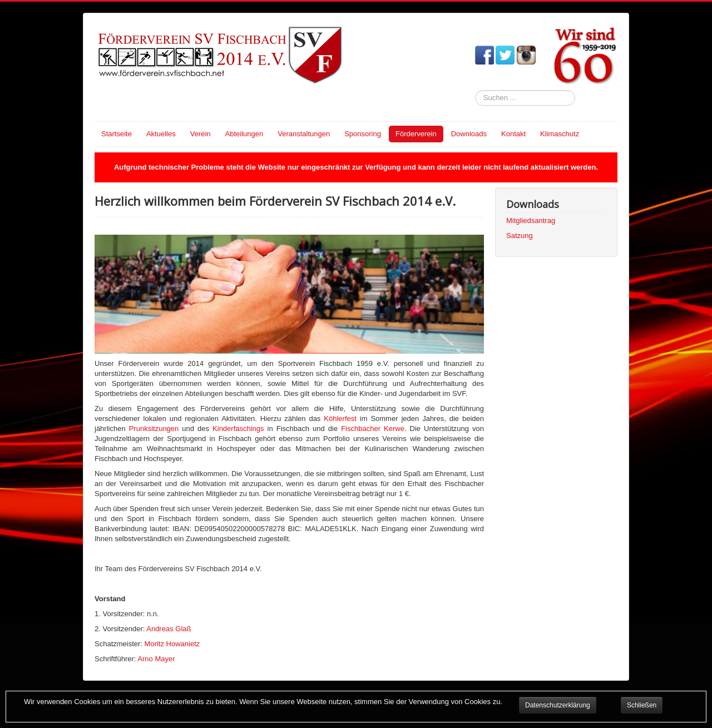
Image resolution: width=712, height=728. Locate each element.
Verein (201, 134)
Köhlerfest (340, 419)
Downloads (469, 134)
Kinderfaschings (238, 429)
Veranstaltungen (304, 134)
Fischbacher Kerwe (373, 429)
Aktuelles (161, 134)
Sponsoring (363, 134)
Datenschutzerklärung (558, 705)
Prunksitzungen (154, 429)
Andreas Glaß (169, 629)
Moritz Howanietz (172, 644)
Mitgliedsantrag (531, 221)
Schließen (642, 705)
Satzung (520, 236)
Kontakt (513, 134)
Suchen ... (475, 90)
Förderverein (416, 134)
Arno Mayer (156, 659)
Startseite (117, 134)
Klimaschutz (560, 134)
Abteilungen (244, 134)
